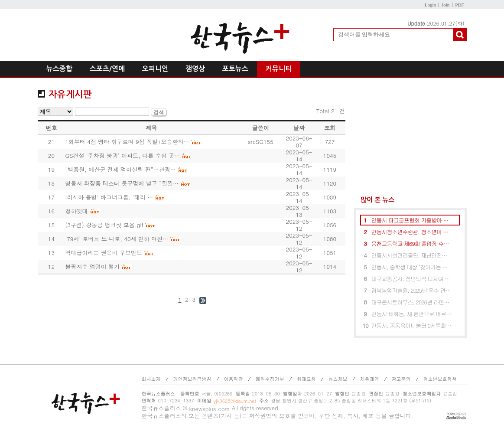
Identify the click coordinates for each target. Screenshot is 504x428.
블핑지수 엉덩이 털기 (92, 266)
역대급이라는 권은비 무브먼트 (104, 253)
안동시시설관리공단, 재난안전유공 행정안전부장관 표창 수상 (412, 255)
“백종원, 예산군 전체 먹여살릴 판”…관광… (120, 169)
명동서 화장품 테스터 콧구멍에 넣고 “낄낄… (122, 183)
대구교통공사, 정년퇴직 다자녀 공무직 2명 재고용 (412, 279)
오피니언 (155, 69)
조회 (330, 128)
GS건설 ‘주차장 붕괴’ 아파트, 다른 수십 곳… (122, 155)
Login (430, 5)
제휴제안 (370, 379)
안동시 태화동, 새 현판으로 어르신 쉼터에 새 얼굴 (412, 314)
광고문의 (401, 379)
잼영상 (195, 69)
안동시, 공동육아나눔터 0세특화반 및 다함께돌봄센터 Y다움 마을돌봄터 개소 (412, 325)
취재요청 (306, 379)
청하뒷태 (76, 211)
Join (445, 5)
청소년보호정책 (440, 379)
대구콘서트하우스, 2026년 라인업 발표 (412, 302)
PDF (459, 5)
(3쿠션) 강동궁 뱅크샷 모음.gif (104, 225)
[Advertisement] (410, 137)
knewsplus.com (209, 409)
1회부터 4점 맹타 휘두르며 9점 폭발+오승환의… (127, 142)
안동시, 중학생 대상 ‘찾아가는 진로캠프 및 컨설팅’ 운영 (412, 267)
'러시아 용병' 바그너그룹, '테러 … (109, 197)
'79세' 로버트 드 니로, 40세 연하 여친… (117, 239)
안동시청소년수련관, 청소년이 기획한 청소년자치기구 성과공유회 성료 (412, 232)
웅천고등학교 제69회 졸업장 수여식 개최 (412, 243)
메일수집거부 (270, 379)
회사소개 (151, 379)
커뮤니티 (279, 69)
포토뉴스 (235, 69)
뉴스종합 (59, 69)
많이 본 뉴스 (374, 200)
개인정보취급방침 (192, 379)
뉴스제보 (338, 379)
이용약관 (234, 379)
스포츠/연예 (107, 69)
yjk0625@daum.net (235, 401)
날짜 (299, 128)
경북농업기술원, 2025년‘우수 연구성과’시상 (412, 290)
